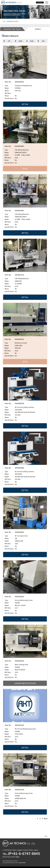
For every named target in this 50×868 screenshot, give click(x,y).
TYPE (9, 41)
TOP (4, 21)
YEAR (43, 41)
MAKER (20, 41)
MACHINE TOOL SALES (12, 29)
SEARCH (38, 29)
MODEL (32, 41)
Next (46, 818)
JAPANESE (40, 3)
